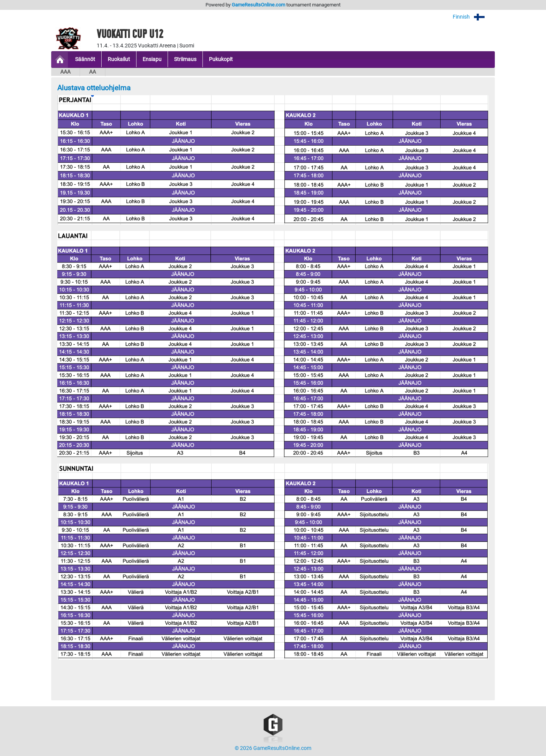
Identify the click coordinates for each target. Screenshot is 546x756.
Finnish (474, 17)
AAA (65, 72)
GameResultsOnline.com (258, 5)
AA (93, 72)
